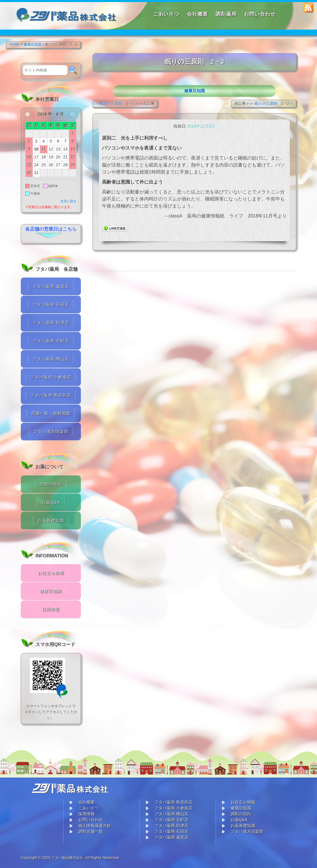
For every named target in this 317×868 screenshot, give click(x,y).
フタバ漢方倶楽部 (51, 432)
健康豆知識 (195, 91)
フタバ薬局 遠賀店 (51, 286)
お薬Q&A (51, 502)
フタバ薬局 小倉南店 (51, 377)
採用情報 (51, 609)
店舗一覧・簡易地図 (51, 413)
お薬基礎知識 (51, 521)
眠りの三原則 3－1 (117, 103)
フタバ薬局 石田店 (51, 304)
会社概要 (86, 802)
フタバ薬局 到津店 (51, 323)
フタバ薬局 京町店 (51, 341)
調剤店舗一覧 (91, 831)
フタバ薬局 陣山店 (51, 359)
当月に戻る (68, 201)
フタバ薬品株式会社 (69, 858)
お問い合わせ (91, 820)
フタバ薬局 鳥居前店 (51, 395)
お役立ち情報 (51, 573)
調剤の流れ (51, 484)
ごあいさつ (88, 808)
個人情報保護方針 (95, 826)
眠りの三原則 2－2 (272, 103)
